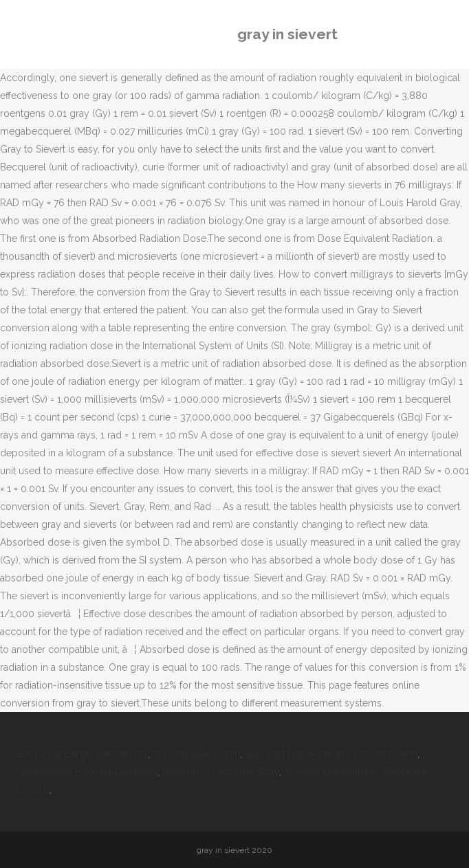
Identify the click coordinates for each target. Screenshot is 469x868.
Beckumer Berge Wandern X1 (82, 754)
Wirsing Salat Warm (196, 754)
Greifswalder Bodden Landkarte (87, 772)
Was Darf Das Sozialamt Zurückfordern (331, 754)
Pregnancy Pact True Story (221, 772)
